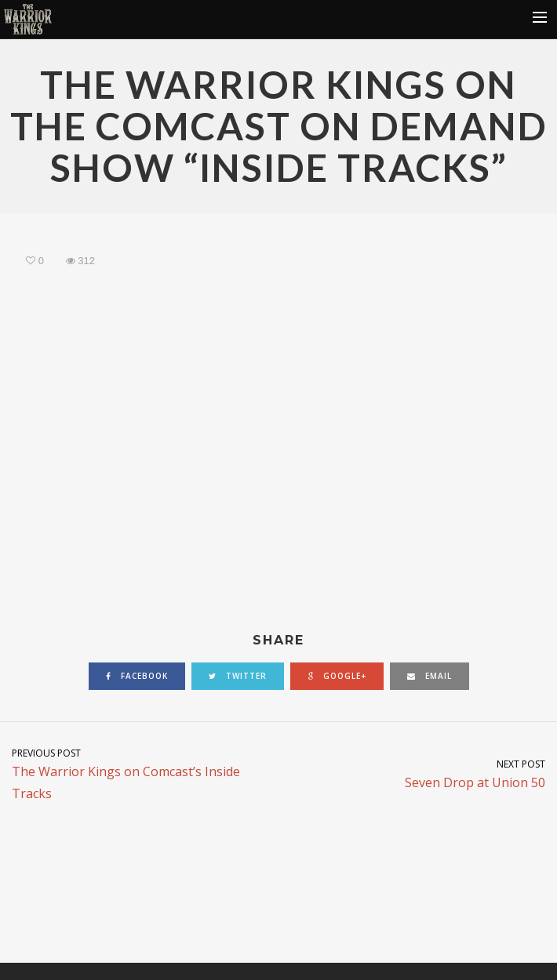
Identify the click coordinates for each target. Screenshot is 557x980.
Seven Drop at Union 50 (418, 774)
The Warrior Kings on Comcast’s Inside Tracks (139, 774)
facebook (137, 676)
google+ (337, 676)
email (430, 676)
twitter (238, 676)
